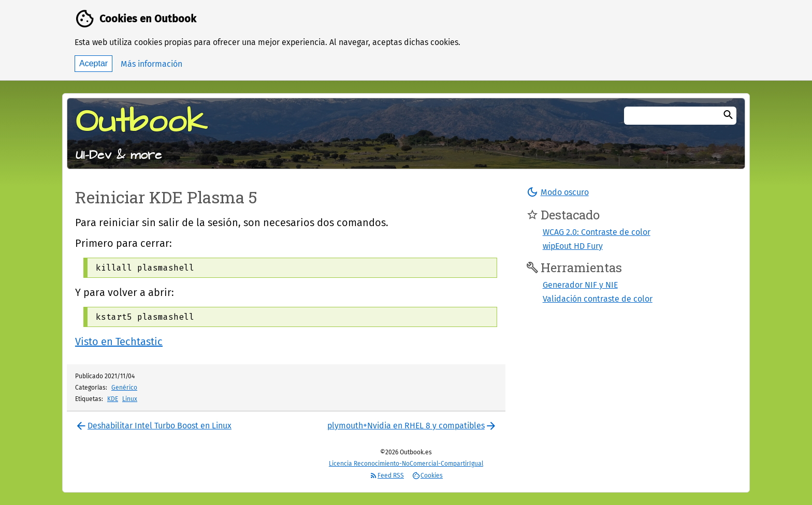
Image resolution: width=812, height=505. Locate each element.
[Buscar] (728, 116)
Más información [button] (151, 64)
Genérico (124, 388)
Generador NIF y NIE (580, 285)
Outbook (141, 122)
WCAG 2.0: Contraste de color (597, 232)
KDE (113, 399)
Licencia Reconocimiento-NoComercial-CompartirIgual (406, 464)
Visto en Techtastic (119, 341)
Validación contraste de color (598, 299)
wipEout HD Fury (573, 246)
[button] (557, 192)
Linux (130, 399)
